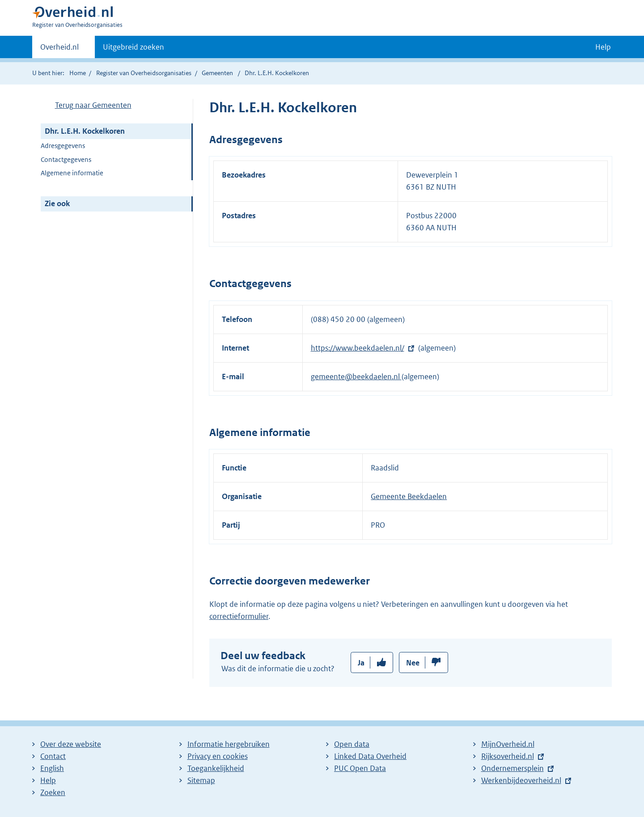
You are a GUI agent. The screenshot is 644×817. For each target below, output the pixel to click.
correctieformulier (239, 616)
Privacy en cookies (218, 756)
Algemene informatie (72, 173)
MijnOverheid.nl (508, 744)
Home (78, 73)
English (52, 768)
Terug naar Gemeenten (93, 105)
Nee (413, 663)
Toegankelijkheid (216, 768)
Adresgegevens (63, 146)
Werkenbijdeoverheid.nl (521, 780)
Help (48, 780)
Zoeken (53, 792)
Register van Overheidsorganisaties (144, 73)
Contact (53, 756)
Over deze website (71, 744)
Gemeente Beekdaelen (409, 496)
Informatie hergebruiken (229, 744)
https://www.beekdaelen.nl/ (358, 348)
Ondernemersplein (513, 768)
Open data (352, 744)
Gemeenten (217, 73)
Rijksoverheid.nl (508, 756)
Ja (361, 663)
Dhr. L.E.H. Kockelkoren (85, 131)
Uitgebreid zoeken (133, 47)
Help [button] (603, 47)
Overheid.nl (59, 50)
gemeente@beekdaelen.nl (356, 377)
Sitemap (201, 780)
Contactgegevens (66, 159)
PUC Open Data (360, 768)
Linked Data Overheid (370, 756)
